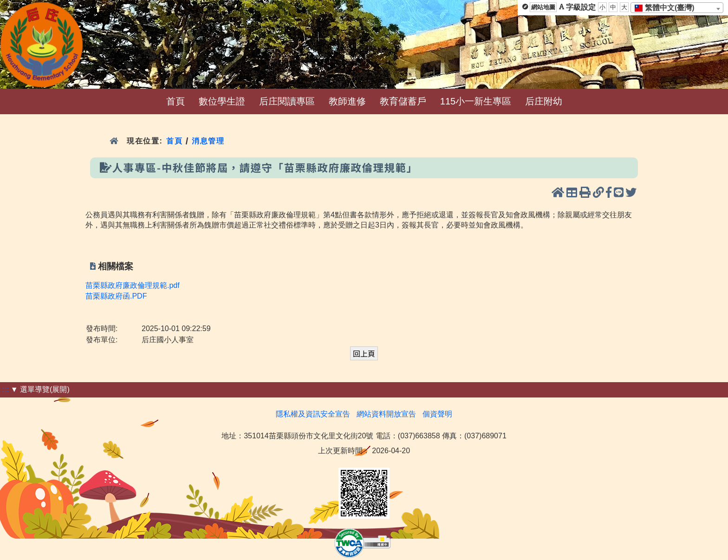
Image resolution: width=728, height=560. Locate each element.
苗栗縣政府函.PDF (116, 296)
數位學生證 (222, 101)
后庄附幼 (544, 101)
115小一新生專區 (476, 101)
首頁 (175, 101)
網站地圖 (543, 7)
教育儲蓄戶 (403, 101)
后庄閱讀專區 (287, 101)
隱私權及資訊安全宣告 (313, 414)
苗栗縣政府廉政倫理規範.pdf (133, 285)
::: (5, 389)
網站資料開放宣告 (386, 414)
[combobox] (677, 8)
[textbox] (667, 8)
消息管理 (208, 141)
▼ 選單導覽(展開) (40, 389)
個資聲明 (437, 414)
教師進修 (347, 101)
